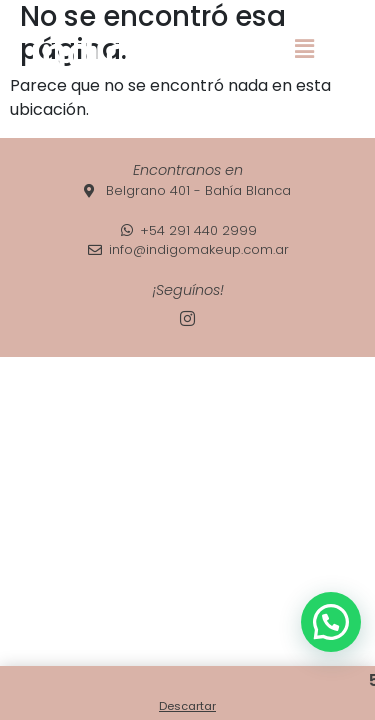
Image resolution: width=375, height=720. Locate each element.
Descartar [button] (187, 706)
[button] (304, 49)
